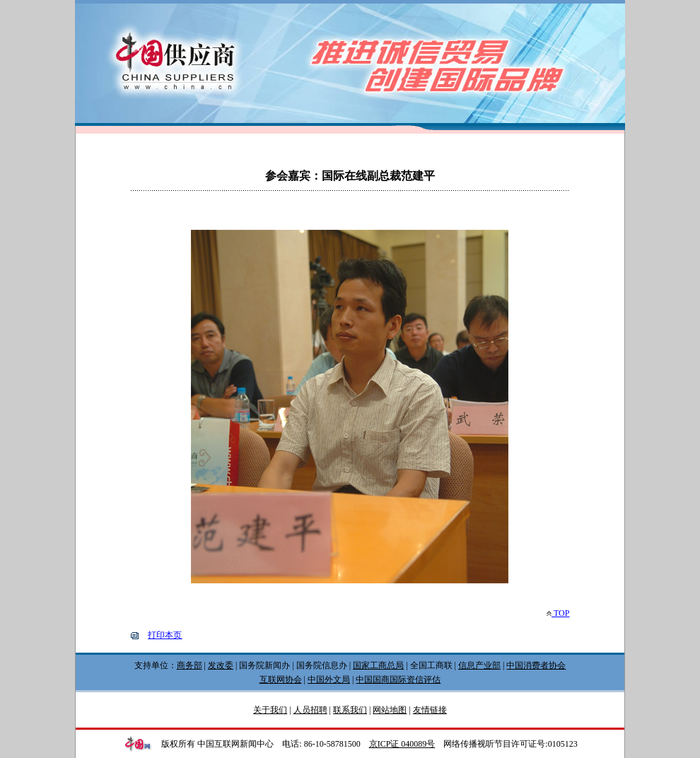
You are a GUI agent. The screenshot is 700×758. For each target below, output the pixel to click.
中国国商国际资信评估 (398, 680)
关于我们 (270, 710)
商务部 (189, 665)
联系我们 (350, 710)
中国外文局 (329, 680)
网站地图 (390, 710)
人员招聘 (310, 710)
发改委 (221, 665)
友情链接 (430, 710)
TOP (558, 613)
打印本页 (165, 635)
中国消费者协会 (536, 665)
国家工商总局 (378, 665)
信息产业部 (479, 665)
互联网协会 (281, 680)
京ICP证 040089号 (402, 744)
